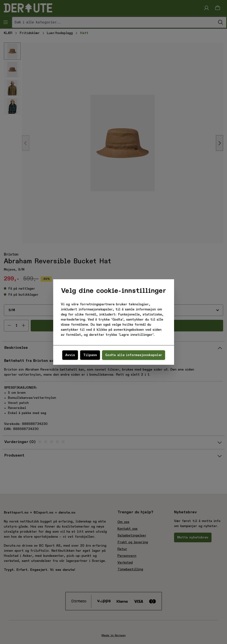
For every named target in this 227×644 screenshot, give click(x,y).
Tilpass (90, 355)
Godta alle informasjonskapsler (134, 355)
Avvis (70, 355)
